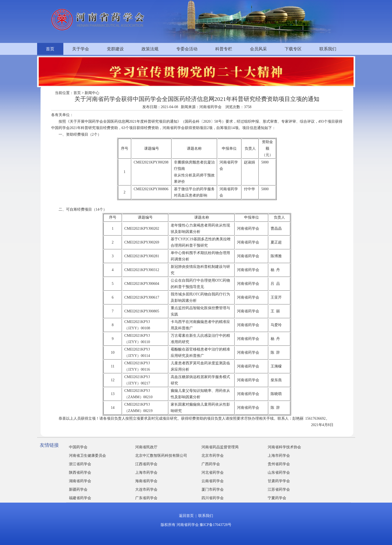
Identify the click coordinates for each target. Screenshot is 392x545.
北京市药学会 (213, 456)
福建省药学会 (80, 498)
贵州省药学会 (279, 464)
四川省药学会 (213, 498)
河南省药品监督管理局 (220, 447)
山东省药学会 (279, 473)
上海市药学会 (279, 456)
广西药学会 (211, 464)
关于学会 (81, 49)
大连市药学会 (146, 489)
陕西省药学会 (80, 473)
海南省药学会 (146, 481)
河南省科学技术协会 (284, 447)
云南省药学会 (213, 481)
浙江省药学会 (80, 464)
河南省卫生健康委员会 (87, 456)
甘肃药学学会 (279, 481)
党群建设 (115, 49)
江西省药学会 (146, 464)
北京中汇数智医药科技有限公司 (161, 456)
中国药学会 (78, 447)
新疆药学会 (78, 489)
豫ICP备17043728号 (215, 525)
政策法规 (150, 49)
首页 (50, 49)
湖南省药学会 (80, 481)
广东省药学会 (146, 498)
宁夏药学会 (277, 498)
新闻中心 (92, 93)
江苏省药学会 (279, 489)
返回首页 (186, 516)
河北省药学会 (213, 473)
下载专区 (293, 49)
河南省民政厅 (146, 447)
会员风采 (258, 49)
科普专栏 (224, 49)
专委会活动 (187, 49)
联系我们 (328, 49)
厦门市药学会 (213, 489)
